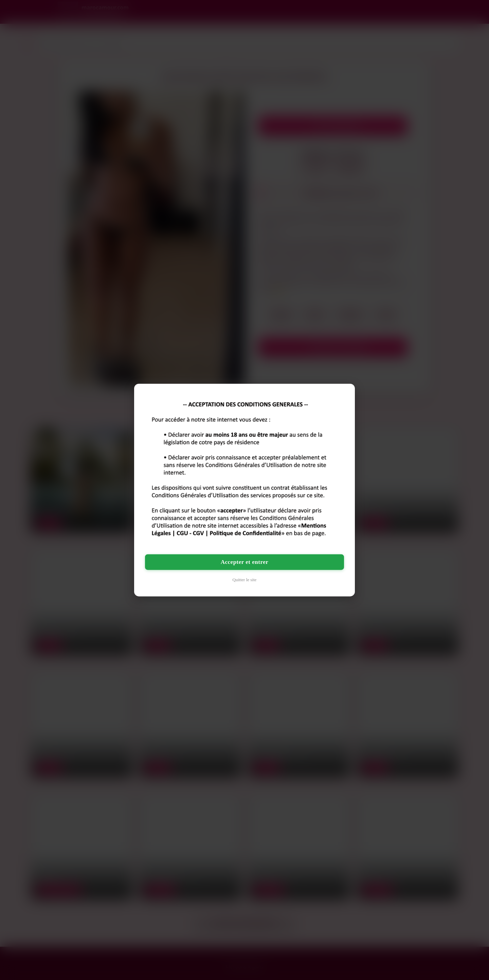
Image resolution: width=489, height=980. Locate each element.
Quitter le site (245, 580)
